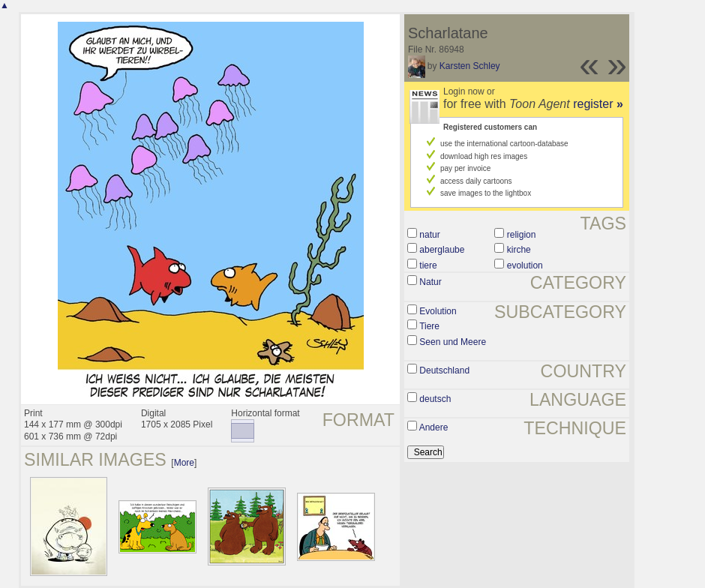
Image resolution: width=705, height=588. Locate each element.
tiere (428, 265)
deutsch (435, 399)
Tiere (429, 326)
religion (522, 235)
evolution (525, 265)
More (184, 463)
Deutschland (444, 370)
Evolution (438, 311)
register (598, 104)
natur (429, 235)
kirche (519, 250)
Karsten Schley (470, 66)
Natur (430, 282)
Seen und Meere (453, 342)
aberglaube (442, 250)
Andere (434, 427)
